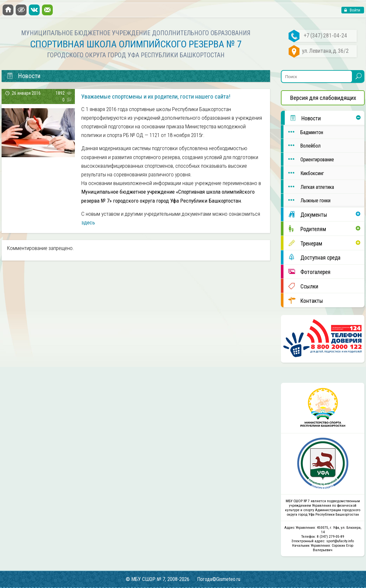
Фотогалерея (307, 272)
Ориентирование (309, 159)
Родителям (305, 229)
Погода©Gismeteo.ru (219, 579)
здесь (88, 222)
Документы (305, 214)
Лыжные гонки (307, 200)
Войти (354, 10)
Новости (303, 118)
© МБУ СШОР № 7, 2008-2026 (158, 579)
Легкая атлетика (309, 187)
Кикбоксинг (304, 173)
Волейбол (302, 145)
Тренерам (303, 243)
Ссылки (301, 286)
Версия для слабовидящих (323, 98)
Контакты (303, 300)
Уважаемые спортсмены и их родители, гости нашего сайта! (156, 97)
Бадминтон (303, 132)
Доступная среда (312, 257)
